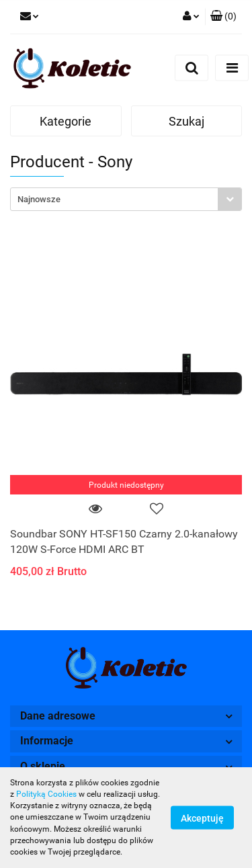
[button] (223, 17)
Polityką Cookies (46, 794)
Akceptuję (202, 818)
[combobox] (126, 199)
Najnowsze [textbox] (39, 199)
